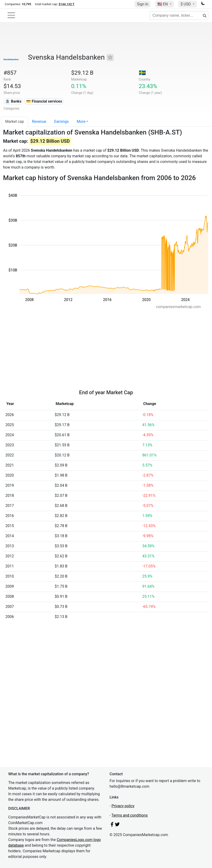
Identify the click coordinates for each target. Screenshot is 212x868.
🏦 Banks (13, 101)
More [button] (81, 122)
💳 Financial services (44, 101)
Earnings (61, 122)
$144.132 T (66, 4)
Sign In (143, 4)
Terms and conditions (130, 815)
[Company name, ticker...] (179, 15)
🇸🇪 (142, 73)
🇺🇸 (163, 4)
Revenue (39, 122)
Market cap (15, 122)
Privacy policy (123, 806)
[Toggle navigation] (11, 15)
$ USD (186, 4)
